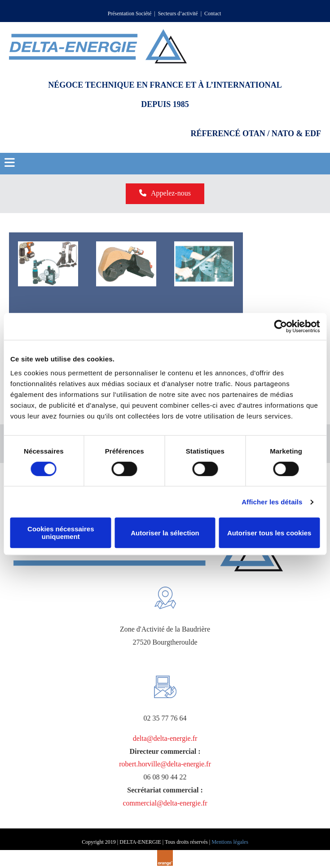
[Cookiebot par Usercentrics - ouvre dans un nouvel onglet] (280, 326)
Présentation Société (130, 13)
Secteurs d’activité (178, 13)
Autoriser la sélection (165, 533)
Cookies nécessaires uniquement (61, 533)
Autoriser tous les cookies (269, 533)
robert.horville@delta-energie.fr (165, 764)
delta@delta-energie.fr (165, 738)
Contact (213, 13)
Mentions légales (230, 842)
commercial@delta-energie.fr (165, 803)
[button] (165, 194)
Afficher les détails (272, 502)
